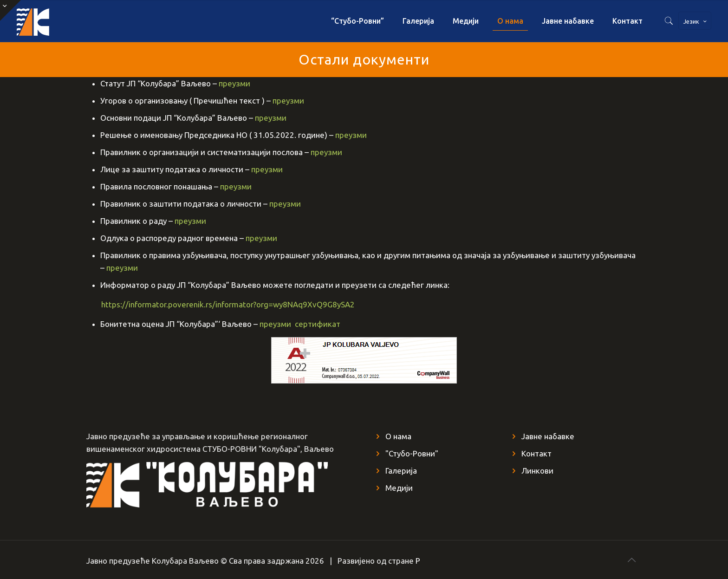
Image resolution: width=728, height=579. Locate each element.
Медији (399, 488)
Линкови (537, 471)
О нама (398, 436)
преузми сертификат (300, 324)
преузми (234, 83)
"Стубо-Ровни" (412, 453)
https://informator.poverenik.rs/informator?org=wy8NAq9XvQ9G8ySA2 (221, 304)
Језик (696, 21)
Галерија (401, 471)
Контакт (536, 453)
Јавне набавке (548, 436)
